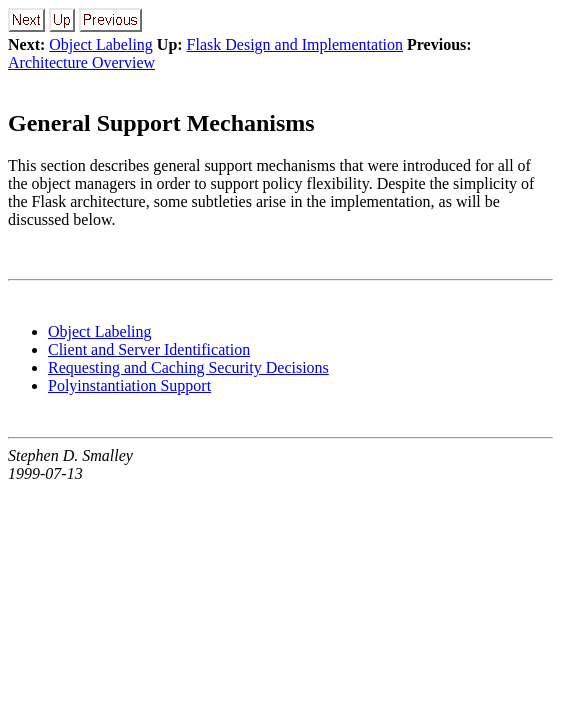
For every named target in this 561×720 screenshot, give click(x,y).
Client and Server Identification (149, 349)
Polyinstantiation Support (129, 385)
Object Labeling (101, 44)
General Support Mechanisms (161, 123)
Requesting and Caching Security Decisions (188, 367)
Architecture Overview (81, 62)
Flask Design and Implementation (295, 44)
